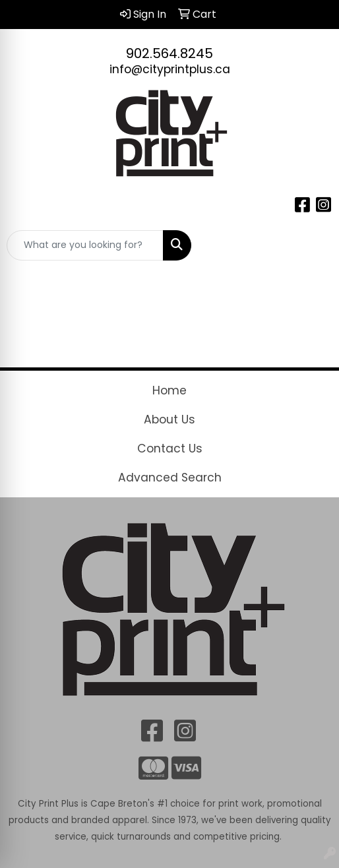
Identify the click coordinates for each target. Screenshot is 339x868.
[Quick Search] (85, 245)
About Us (169, 419)
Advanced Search (170, 478)
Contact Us (170, 449)
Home (169, 390)
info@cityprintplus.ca (170, 69)
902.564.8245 (169, 53)
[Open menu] (313, 245)
